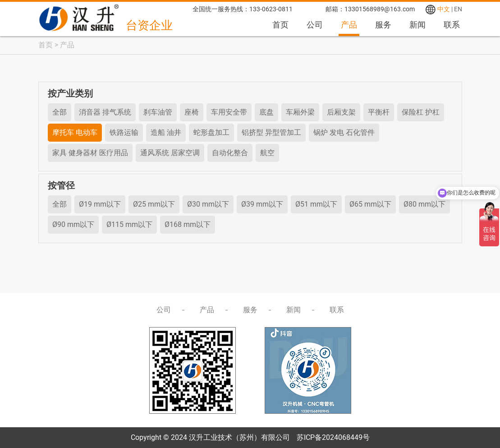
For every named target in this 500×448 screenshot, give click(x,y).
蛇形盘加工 (211, 132)
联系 (452, 25)
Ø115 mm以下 (129, 224)
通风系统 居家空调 (170, 153)
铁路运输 (124, 132)
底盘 (266, 112)
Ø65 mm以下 (370, 204)
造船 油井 (166, 132)
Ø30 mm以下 (208, 204)
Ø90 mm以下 (73, 224)
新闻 (417, 25)
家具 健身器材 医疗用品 (90, 153)
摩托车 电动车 (75, 132)
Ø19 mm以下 (100, 204)
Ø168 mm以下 (188, 224)
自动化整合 (230, 153)
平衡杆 (379, 112)
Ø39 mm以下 (262, 204)
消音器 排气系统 (105, 112)
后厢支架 (341, 112)
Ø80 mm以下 (424, 204)
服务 (383, 25)
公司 (315, 25)
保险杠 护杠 (421, 112)
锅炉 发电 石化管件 (344, 132)
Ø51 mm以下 (316, 204)
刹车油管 (158, 112)
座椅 (192, 112)
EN (458, 9)
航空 (267, 153)
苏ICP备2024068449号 (333, 437)
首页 (280, 25)
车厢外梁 (300, 112)
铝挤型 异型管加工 (271, 132)
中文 (444, 9)
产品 (349, 25)
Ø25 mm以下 (154, 204)
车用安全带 (229, 112)
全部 (60, 112)
